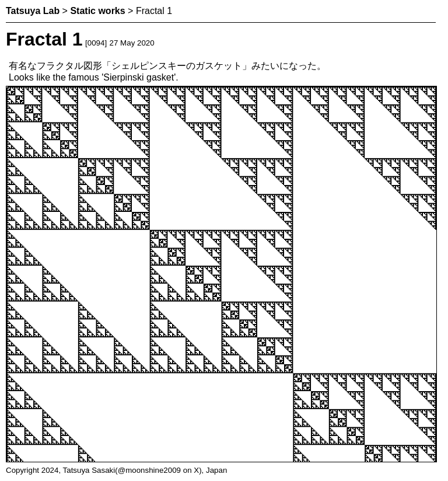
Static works (97, 11)
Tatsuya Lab (33, 11)
